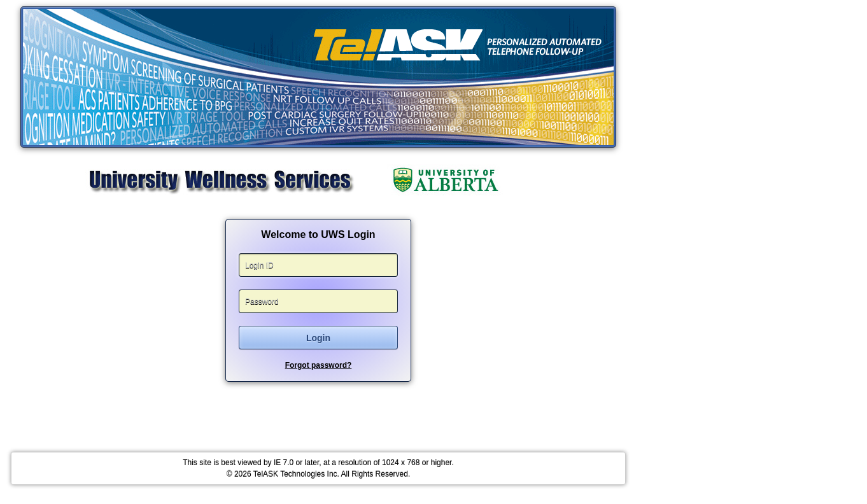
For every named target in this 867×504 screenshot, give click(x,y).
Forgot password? (319, 365)
